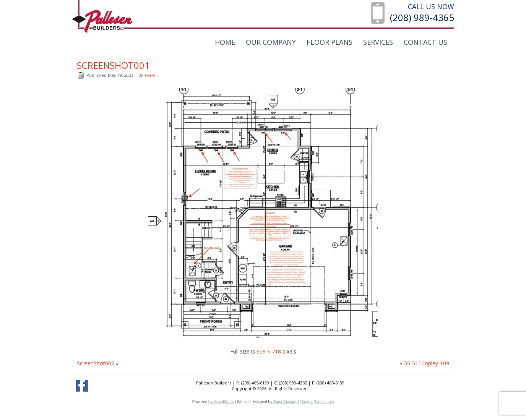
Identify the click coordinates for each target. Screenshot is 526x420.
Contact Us (425, 42)
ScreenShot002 (96, 363)
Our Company (271, 42)
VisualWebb (223, 402)
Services (378, 42)
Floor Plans (330, 42)
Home (225, 42)
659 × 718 (269, 351)
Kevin (150, 75)
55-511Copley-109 (427, 363)
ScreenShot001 (113, 65)
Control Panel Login (317, 402)
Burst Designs (285, 402)
